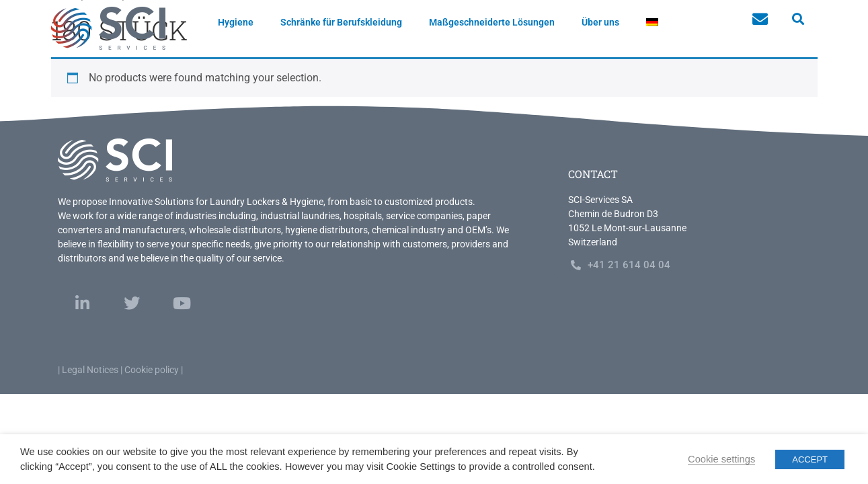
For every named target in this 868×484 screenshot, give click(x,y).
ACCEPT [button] (810, 459)
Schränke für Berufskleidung (341, 22)
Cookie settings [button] (721, 459)
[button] (798, 19)
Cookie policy (152, 370)
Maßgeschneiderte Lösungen (492, 22)
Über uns (600, 22)
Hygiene (236, 22)
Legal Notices (90, 370)
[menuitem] (652, 22)
